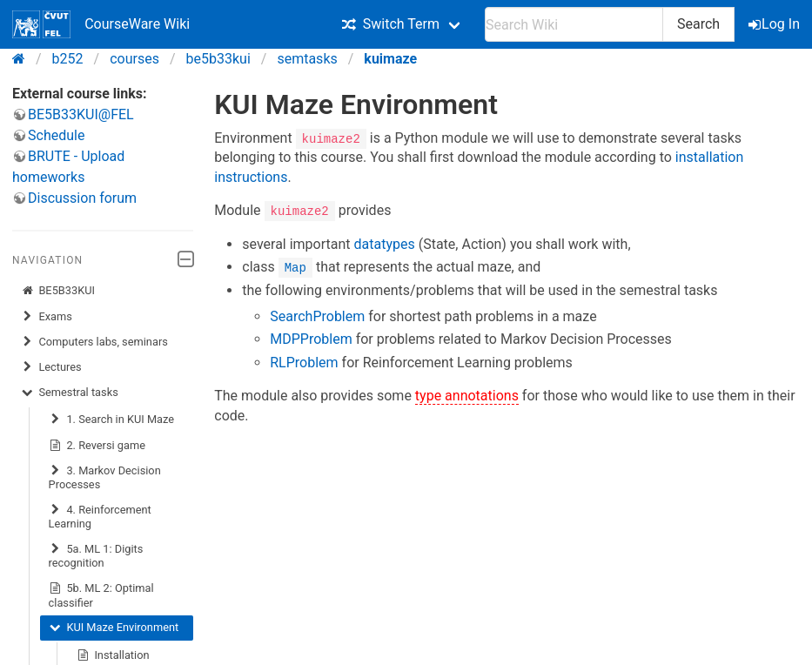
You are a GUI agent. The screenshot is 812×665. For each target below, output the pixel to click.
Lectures (51, 367)
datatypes (385, 243)
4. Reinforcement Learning (100, 517)
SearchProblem (317, 316)
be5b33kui (218, 59)
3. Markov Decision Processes (105, 477)
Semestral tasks (70, 393)
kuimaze (390, 59)
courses (134, 59)
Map (295, 267)
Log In (775, 24)
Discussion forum (82, 198)
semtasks (307, 59)
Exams (47, 317)
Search (698, 24)
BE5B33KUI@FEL (81, 114)
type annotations (467, 396)
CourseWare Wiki (101, 24)
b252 (68, 59)
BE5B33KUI (58, 291)
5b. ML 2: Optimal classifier (101, 595)
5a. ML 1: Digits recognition (96, 556)
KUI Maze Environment (114, 628)
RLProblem (304, 362)
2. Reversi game (97, 446)
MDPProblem (311, 339)
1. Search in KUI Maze (112, 420)
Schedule (56, 135)
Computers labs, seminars (94, 342)
